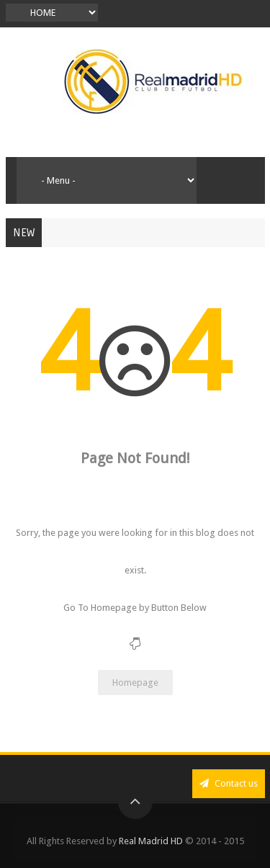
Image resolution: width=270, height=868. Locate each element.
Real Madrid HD (151, 841)
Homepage (135, 683)
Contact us (229, 783)
